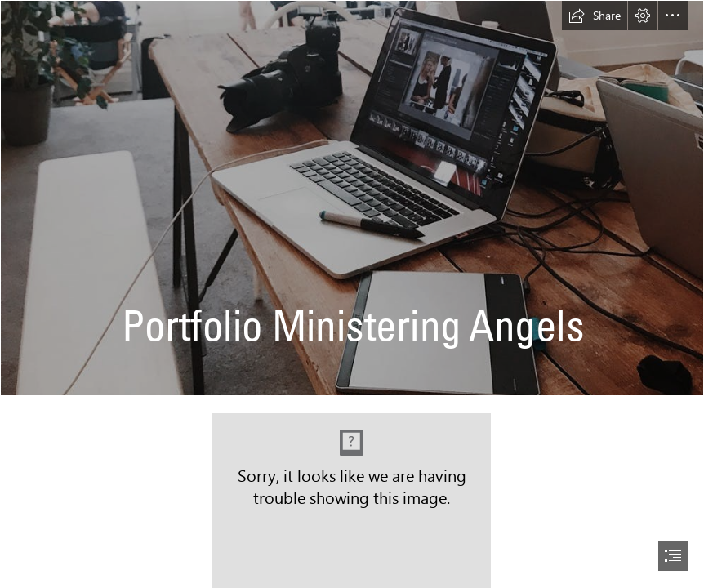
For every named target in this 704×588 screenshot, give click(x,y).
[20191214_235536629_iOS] (352, 198)
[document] (352, 294)
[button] (595, 16)
